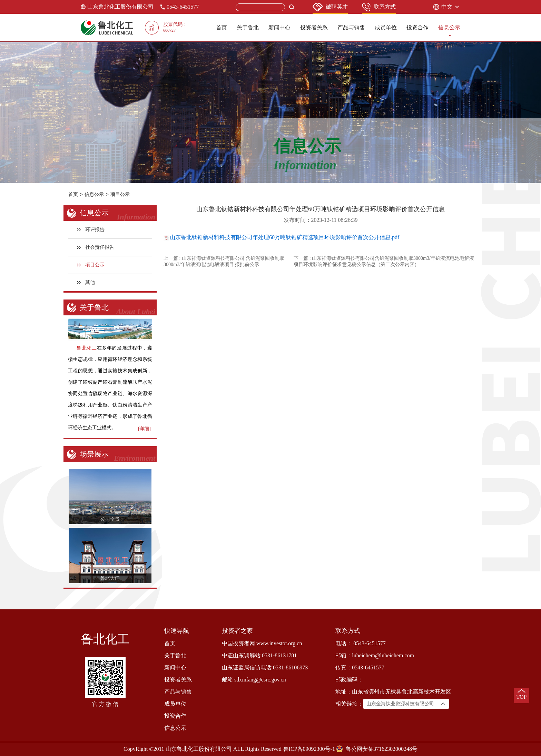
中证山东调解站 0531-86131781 (259, 655)
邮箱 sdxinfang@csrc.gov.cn (254, 680)
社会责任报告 (96, 247)
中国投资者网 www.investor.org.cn (262, 643)
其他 (86, 282)
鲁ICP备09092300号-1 (309, 749)
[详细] (144, 429)
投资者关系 (314, 27)
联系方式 (379, 7)
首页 (222, 27)
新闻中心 (279, 27)
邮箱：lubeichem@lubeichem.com (375, 655)
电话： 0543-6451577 (360, 643)
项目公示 (120, 194)
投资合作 (417, 27)
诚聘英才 (330, 7)
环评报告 (91, 230)
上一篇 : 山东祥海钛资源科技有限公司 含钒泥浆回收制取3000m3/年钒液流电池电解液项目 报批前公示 (224, 261)
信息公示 (449, 27)
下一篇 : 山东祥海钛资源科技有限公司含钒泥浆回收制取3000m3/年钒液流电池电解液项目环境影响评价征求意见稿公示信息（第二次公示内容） (384, 261)
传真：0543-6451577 (360, 667)
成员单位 (386, 27)
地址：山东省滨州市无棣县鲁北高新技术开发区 (393, 692)
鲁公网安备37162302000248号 (382, 749)
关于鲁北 (248, 27)
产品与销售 (351, 27)
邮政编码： (349, 680)
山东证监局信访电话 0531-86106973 (265, 667)
